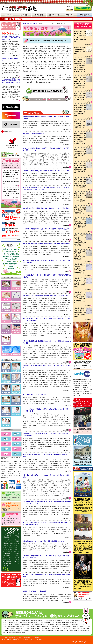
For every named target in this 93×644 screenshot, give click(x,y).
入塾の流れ (11, 266)
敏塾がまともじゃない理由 (11, 249)
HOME (9, 15)
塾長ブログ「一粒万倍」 (33, 23)
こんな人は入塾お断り (11, 259)
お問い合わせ (85, 15)
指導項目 (24, 15)
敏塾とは (69, 15)
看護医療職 (39, 15)
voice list (83, 183)
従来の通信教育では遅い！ (11, 264)
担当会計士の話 (11, 261)
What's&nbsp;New (47, 358)
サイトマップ (70, 7)
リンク (82, 365)
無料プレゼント (54, 15)
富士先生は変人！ (11, 252)
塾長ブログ (11, 164)
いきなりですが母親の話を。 (11, 254)
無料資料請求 (83, 8)
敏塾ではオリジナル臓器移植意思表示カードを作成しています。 (82, 351)
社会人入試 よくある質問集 (11, 256)
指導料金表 (11, 269)
